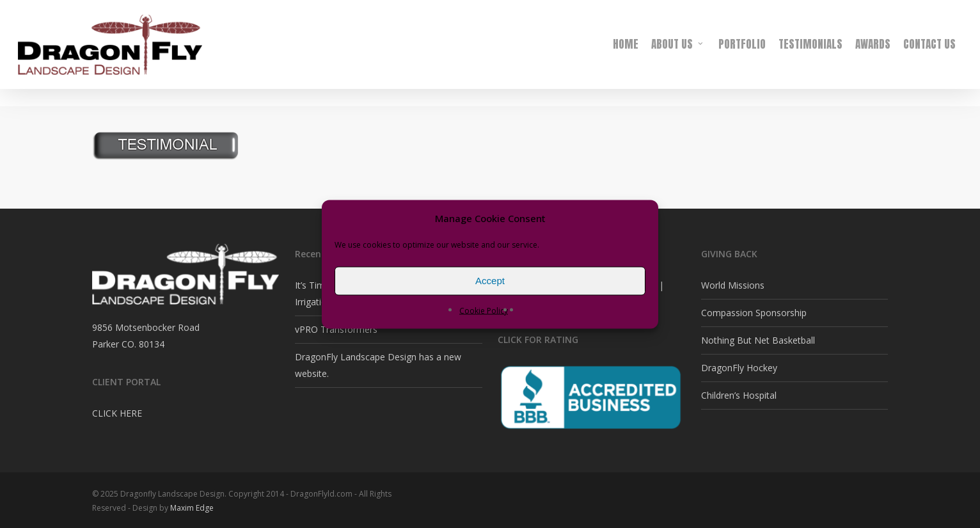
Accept (490, 281)
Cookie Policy (484, 310)
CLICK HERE (117, 413)
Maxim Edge (192, 508)
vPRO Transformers (336, 329)
